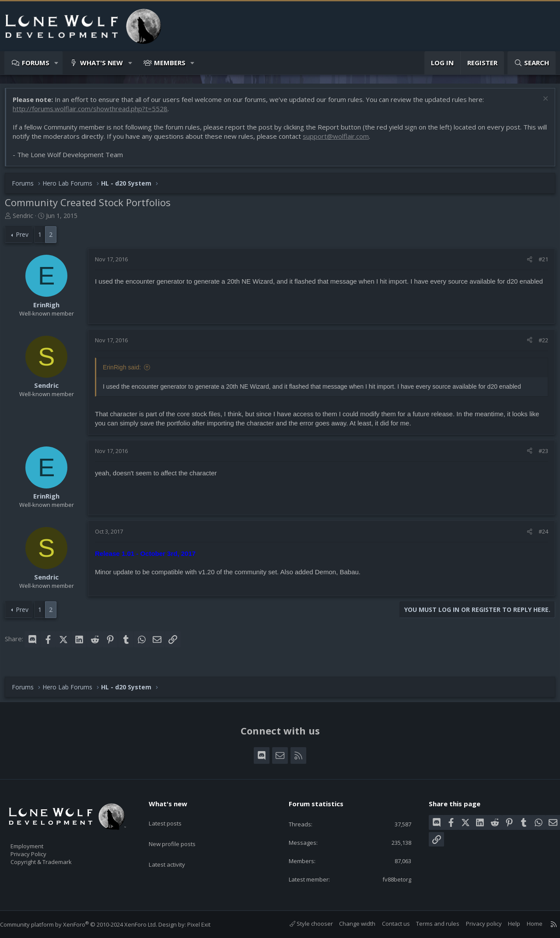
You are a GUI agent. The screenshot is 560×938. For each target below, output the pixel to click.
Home (526, 924)
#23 (539, 455)
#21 (539, 263)
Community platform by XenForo (87, 924)
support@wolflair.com (351, 141)
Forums (36, 63)
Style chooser (303, 924)
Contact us (387, 924)
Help (505, 924)
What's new (101, 63)
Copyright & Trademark (55, 859)
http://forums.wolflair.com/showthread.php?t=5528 (94, 113)
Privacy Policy (40, 850)
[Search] (532, 63)
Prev (26, 239)
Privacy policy (475, 924)
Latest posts (173, 814)
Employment (38, 840)
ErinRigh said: (126, 372)
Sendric (27, 220)
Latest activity (175, 848)
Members (170, 63)
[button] (57, 63)
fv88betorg (390, 878)
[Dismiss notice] (540, 104)
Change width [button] (348, 924)
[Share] (525, 263)
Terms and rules (429, 924)
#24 (539, 536)
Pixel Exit (208, 924)
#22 (539, 344)
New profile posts (180, 831)
